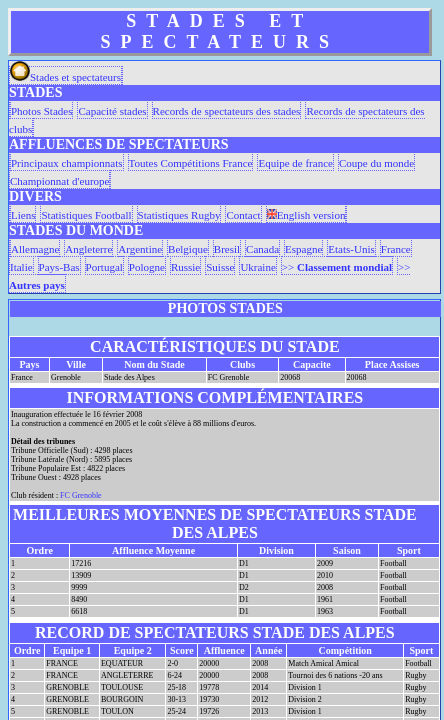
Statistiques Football (86, 215)
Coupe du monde (376, 163)
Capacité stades (112, 111)
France (396, 249)
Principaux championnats (67, 163)
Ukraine (257, 267)
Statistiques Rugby (179, 215)
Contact (243, 215)
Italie (21, 267)
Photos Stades (41, 111)
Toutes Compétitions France (191, 163)
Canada (262, 249)
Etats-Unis (351, 249)
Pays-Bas (59, 267)
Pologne (147, 267)
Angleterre (88, 249)
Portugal (104, 267)
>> (337, 267)
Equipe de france (295, 163)
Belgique (188, 249)
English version (306, 215)
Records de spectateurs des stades (227, 111)
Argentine (140, 249)
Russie (185, 267)
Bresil (227, 249)
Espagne (303, 249)
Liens (23, 215)
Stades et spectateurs (65, 77)
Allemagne (35, 249)
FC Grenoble (81, 495)
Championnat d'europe (59, 181)
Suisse (220, 267)
